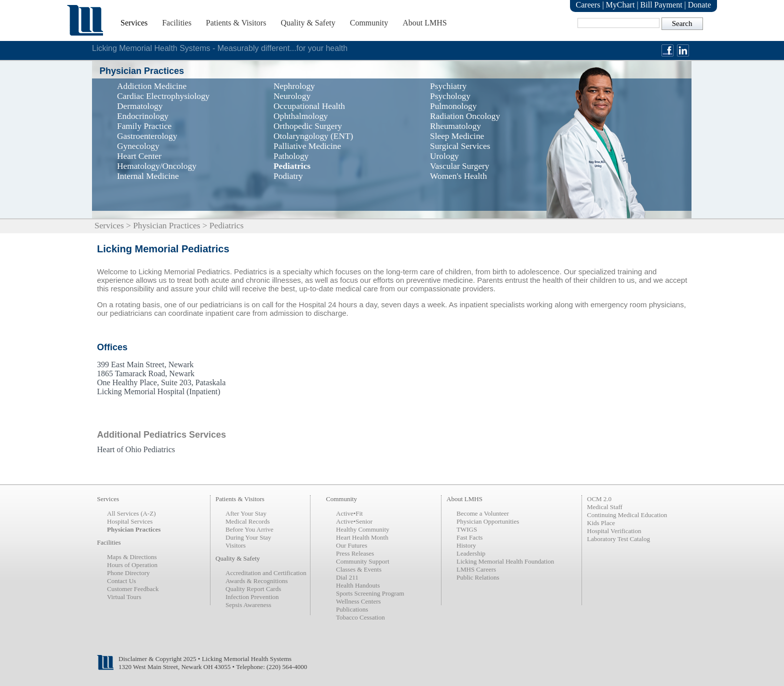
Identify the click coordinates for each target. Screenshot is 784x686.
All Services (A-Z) (131, 513)
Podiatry (288, 176)
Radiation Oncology (465, 116)
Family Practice (144, 126)
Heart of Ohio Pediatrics (136, 449)
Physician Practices (166, 226)
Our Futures (351, 545)
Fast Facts (469, 537)
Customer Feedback (133, 589)
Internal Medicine (148, 176)
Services (134, 23)
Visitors (235, 545)
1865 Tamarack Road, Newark (146, 373)
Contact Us (121, 581)
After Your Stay (246, 513)
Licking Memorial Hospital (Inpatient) (159, 391)
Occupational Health (309, 106)
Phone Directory (128, 573)
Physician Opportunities (488, 521)
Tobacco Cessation (360, 617)
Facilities (177, 23)
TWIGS (467, 529)
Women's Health (458, 176)
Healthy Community (363, 529)
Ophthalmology (301, 116)
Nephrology (294, 86)
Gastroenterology (147, 136)
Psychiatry (448, 86)
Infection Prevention (252, 597)
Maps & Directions (132, 557)
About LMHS (424, 23)
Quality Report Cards (253, 589)
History (466, 545)
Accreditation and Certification (266, 573)
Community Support (363, 561)
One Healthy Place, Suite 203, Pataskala (161, 382)
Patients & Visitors (236, 23)
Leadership (471, 553)
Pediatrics (292, 166)
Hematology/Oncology (157, 166)
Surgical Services (460, 146)
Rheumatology (455, 126)
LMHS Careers (476, 569)
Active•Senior (354, 521)
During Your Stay (248, 537)
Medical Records (247, 521)
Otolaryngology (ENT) (313, 136)
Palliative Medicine (307, 146)
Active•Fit (349, 513)
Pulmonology (453, 106)
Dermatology (140, 106)
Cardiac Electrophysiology (163, 96)
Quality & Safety (308, 23)
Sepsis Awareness (248, 605)
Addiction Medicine (152, 86)
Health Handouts (358, 585)
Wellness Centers (358, 601)
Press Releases (355, 553)
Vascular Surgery (460, 166)
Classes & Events (359, 569)
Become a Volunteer (483, 513)
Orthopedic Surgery (308, 126)
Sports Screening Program (370, 593)
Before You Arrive (249, 529)
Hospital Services (130, 521)
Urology (444, 156)
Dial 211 (347, 577)
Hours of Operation (132, 565)
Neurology (292, 96)
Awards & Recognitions (256, 581)
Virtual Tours (124, 597)
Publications (352, 609)
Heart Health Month (362, 537)
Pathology (291, 156)
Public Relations (478, 577)
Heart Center (139, 156)
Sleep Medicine (457, 136)
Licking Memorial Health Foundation (505, 561)
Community (369, 23)
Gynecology (138, 146)
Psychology (450, 96)
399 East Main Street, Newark (145, 364)
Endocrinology (143, 116)
